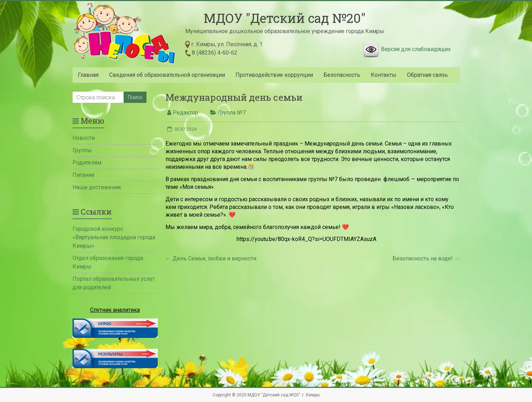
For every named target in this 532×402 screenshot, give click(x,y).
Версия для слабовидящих (416, 49)
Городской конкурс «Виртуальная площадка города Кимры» (114, 237)
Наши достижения (97, 187)
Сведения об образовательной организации (167, 75)
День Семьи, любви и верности (211, 258)
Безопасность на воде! (426, 258)
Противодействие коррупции (274, 75)
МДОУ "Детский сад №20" (284, 18)
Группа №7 (232, 113)
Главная (88, 75)
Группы (82, 150)
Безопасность (342, 75)
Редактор (186, 113)
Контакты (384, 75)
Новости (84, 138)
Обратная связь (427, 75)
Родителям (87, 163)
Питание (84, 175)
